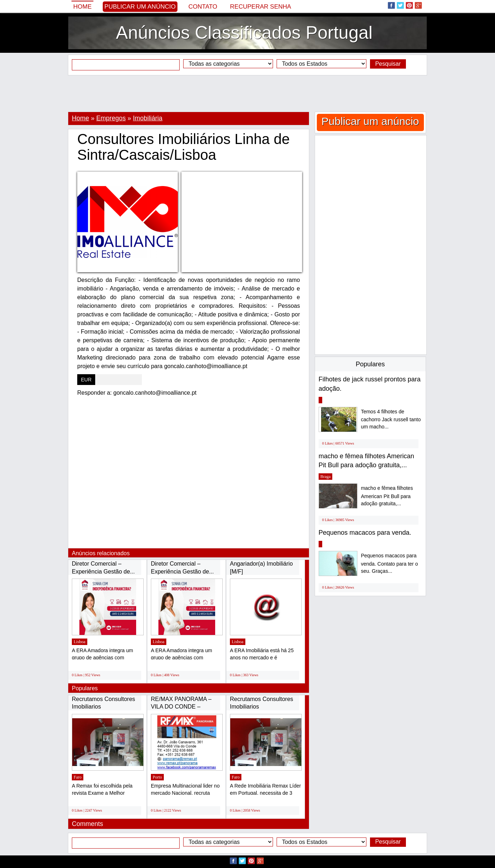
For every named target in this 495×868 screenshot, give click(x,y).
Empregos (111, 118)
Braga (326, 477)
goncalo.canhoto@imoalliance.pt (155, 393)
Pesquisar (388, 64)
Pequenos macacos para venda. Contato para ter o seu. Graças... (390, 563)
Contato (203, 7)
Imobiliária (148, 118)
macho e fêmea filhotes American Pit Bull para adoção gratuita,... (387, 496)
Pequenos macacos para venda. (365, 533)
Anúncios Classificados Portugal (244, 33)
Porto (157, 777)
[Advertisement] (247, 93)
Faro (78, 777)
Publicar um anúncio (140, 7)
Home (82, 7)
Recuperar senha (260, 7)
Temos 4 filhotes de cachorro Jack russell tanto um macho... (391, 419)
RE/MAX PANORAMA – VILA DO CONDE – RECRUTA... (181, 707)
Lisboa (80, 642)
